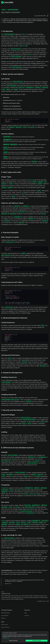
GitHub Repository (5, 613)
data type (31, 180)
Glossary (4, 10)
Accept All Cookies (37, 641)
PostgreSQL (5, 488)
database (30, 55)
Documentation (5, 615)
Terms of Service (5, 627)
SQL (23, 34)
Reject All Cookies (13, 641)
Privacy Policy (5, 625)
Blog (26, 613)
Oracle (3, 521)
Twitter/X (3, 618)
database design (23, 46)
